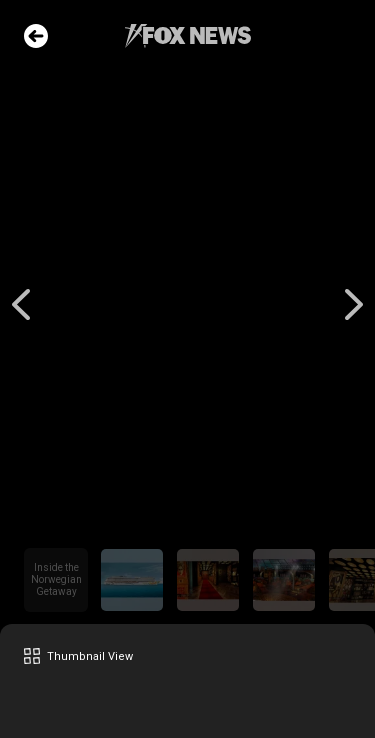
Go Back (36, 36)
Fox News (188, 36)
